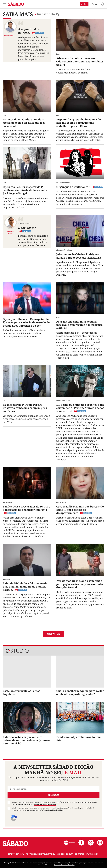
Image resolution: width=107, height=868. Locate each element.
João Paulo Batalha (10, 232)
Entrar (94, 4)
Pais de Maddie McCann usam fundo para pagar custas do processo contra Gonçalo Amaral (80, 584)
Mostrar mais (53, 634)
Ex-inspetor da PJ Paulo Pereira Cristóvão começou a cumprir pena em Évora (25, 408)
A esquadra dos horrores (28, 31)
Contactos (79, 854)
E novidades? (27, 228)
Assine (84, 4)
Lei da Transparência (47, 854)
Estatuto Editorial (16, 854)
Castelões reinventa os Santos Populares (21, 692)
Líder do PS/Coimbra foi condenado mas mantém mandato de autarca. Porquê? (25, 587)
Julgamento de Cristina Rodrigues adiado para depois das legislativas (79, 256)
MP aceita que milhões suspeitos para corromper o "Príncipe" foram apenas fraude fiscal (80, 408)
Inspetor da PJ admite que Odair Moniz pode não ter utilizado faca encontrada (24, 123)
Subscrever (54, 795)
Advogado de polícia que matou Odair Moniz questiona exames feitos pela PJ (80, 62)
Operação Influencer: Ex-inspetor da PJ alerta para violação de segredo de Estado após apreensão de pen (26, 322)
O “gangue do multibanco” (73, 187)
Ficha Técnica (31, 854)
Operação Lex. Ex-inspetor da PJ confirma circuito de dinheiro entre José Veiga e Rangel (25, 190)
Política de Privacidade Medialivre (45, 804)
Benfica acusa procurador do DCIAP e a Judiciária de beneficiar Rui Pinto (26, 508)
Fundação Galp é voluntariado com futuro (79, 739)
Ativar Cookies (92, 854)
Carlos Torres (9, 36)
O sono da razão (24, 223)
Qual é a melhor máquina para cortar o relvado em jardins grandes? (80, 692)
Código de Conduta (65, 854)
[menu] (4, 4)
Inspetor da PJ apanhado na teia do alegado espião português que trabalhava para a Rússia (79, 123)
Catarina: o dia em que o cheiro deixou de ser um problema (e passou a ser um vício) (27, 740)
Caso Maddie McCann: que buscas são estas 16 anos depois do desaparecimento (80, 510)
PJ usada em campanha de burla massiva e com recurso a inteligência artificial (79, 325)
